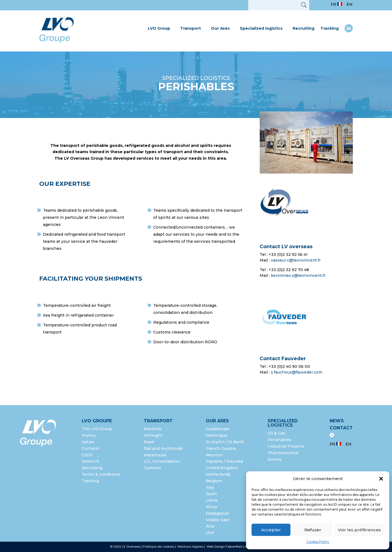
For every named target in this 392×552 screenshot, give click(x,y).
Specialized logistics (261, 28)
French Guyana (221, 448)
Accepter (271, 530)
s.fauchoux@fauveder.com (297, 372)
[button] (381, 479)
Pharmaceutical (283, 453)
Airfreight (153, 435)
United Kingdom (222, 468)
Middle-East (218, 520)
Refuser (313, 530)
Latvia (212, 500)
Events (275, 459)
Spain (211, 494)
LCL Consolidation (162, 461)
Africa (211, 507)
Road (149, 442)
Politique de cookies (159, 547)
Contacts (91, 448)
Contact (341, 428)
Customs (152, 468)
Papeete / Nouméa (224, 461)
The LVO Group (97, 429)
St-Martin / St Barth (225, 442)
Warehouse (155, 455)
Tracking (330, 28)
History (89, 435)
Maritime (153, 429)
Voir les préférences (359, 530)
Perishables (279, 440)
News (337, 421)
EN (350, 4)
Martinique (217, 435)
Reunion (214, 455)
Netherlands (218, 474)
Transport (191, 28)
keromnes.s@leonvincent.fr (298, 275)
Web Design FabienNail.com (228, 547)
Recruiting (304, 28)
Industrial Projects (286, 446)
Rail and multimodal (163, 448)
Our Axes (220, 28)
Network (90, 461)
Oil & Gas (276, 433)
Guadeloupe (218, 429)
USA (210, 533)
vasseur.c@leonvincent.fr (296, 260)
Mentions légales (191, 547)
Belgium (214, 481)
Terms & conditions (101, 474)
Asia (210, 526)
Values (88, 442)
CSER (87, 455)
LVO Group (159, 28)
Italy (210, 487)
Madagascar (218, 513)
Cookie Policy (318, 542)
